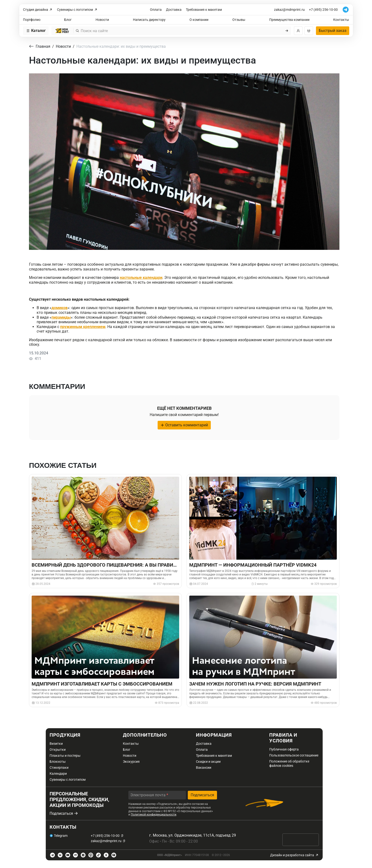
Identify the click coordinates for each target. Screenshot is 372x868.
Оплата (156, 10)
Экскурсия (131, 762)
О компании (199, 20)
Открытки (58, 750)
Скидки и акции (208, 762)
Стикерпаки (59, 768)
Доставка (174, 10)
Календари (58, 774)
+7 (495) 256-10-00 (323, 10)
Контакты (341, 20)
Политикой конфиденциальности (154, 815)
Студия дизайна (38, 10)
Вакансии (204, 768)
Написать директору (149, 20)
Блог (68, 20)
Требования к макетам (204, 10)
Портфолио (32, 20)
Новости (102, 20)
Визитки (56, 744)
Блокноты (58, 762)
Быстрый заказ (333, 31)
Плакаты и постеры (65, 756)
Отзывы (239, 20)
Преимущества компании (289, 20)
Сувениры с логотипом (77, 10)
